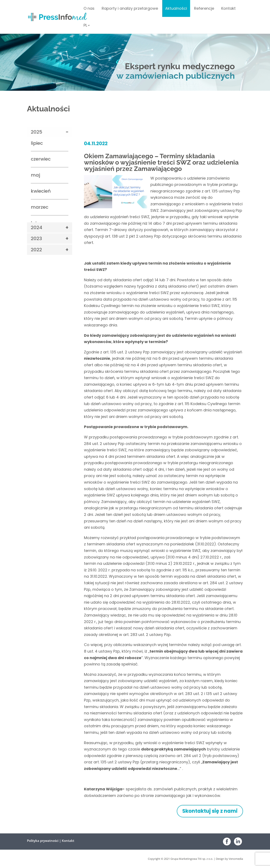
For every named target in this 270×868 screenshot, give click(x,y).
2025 (36, 132)
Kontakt (228, 9)
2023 (36, 239)
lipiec (37, 143)
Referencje (204, 9)
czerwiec (41, 159)
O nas (89, 9)
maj (35, 175)
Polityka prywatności (43, 841)
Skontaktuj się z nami (210, 811)
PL (85, 26)
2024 (36, 228)
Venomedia (236, 859)
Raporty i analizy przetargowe (130, 9)
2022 (36, 250)
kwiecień (41, 191)
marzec (40, 207)
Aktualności (176, 9)
